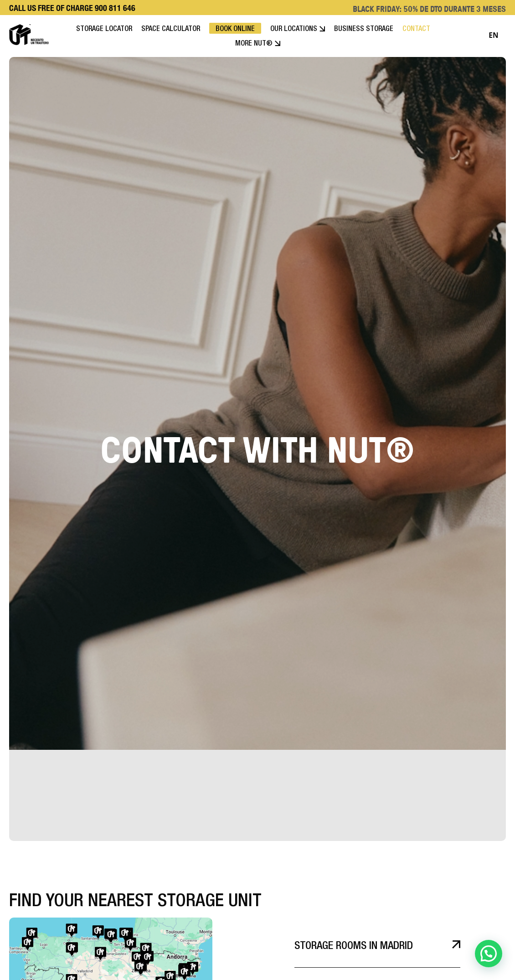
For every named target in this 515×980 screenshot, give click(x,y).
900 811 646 (115, 8)
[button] (489, 954)
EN (493, 35)
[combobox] (494, 36)
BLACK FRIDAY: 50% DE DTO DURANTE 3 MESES (429, 9)
